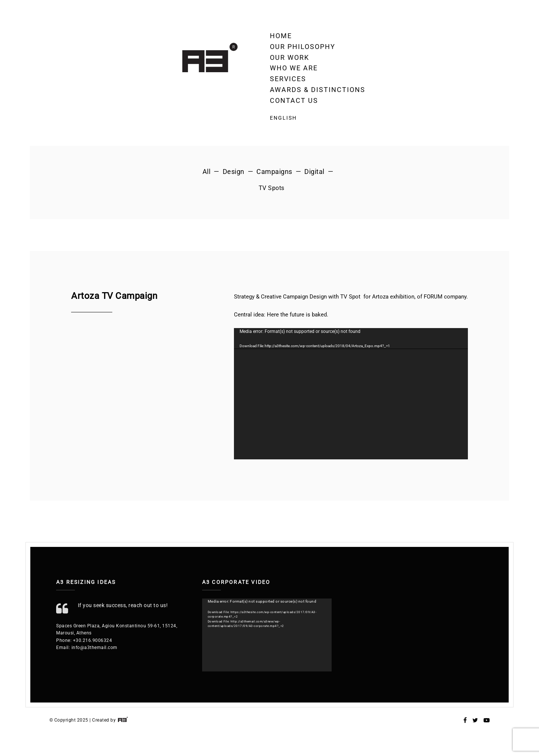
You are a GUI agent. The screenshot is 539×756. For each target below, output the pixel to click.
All (207, 172)
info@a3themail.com (95, 648)
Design (234, 172)
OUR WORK (290, 57)
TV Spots (272, 188)
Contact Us (294, 100)
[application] (351, 394)
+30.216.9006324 (93, 640)
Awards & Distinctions (318, 90)
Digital (314, 172)
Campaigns (274, 172)
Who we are (294, 68)
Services (288, 79)
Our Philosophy (303, 47)
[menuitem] (318, 118)
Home (281, 36)
